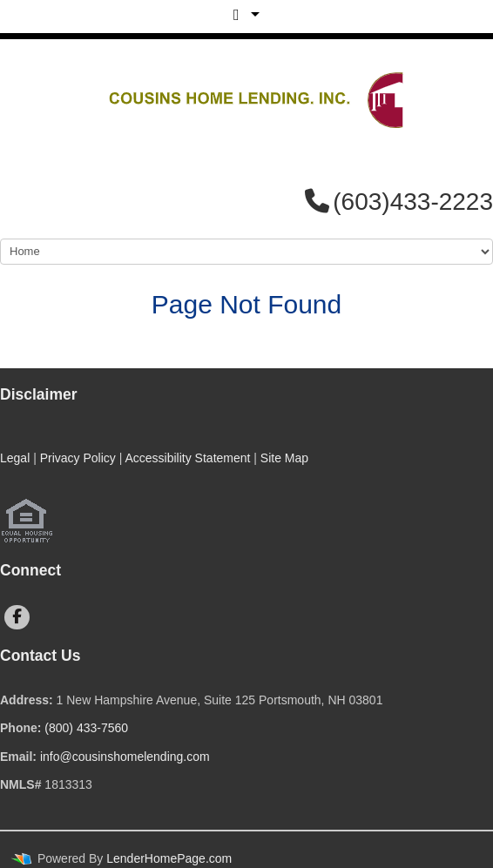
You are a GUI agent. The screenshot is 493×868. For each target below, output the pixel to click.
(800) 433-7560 (86, 728)
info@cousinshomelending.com (125, 757)
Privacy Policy (78, 458)
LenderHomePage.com (169, 858)
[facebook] (17, 617)
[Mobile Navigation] (246, 252)
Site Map (284, 458)
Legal (15, 458)
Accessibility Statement (187, 458)
